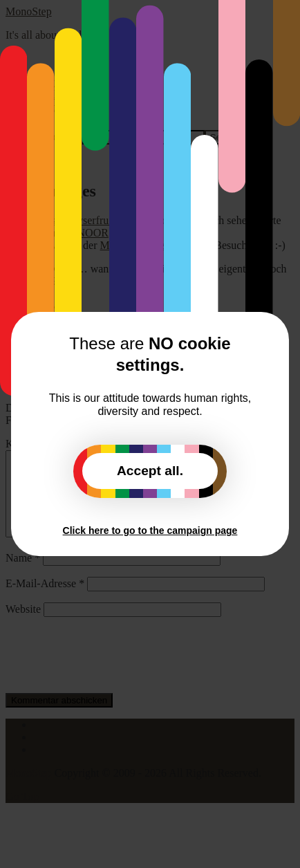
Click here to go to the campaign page (150, 530)
